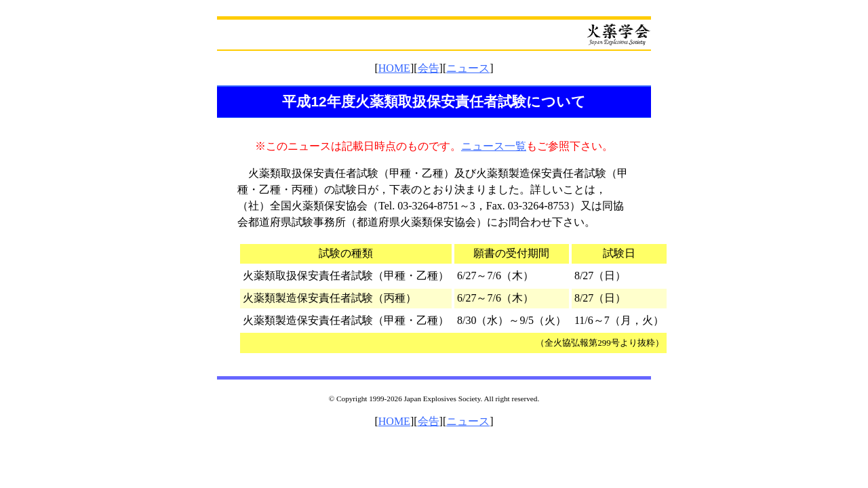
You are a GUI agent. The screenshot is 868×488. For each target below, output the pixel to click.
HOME (394, 68)
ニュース (468, 68)
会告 (429, 68)
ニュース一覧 (494, 146)
